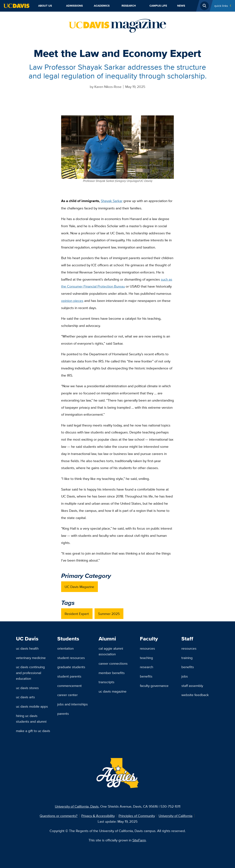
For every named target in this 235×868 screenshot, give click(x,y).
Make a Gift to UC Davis (33, 731)
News (181, 6)
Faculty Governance (154, 686)
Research (129, 6)
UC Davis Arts (25, 697)
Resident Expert (77, 614)
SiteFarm (139, 840)
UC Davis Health (27, 648)
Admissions (74, 6)
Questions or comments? (59, 816)
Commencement (69, 686)
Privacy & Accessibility (98, 816)
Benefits (146, 676)
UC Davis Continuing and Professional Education (30, 673)
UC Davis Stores (27, 688)
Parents (63, 713)
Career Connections (113, 663)
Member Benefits (112, 673)
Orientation (65, 648)
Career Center (67, 695)
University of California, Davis (77, 806)
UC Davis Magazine (79, 587)
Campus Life (158, 6)
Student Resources (71, 658)
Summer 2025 (109, 614)
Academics (102, 6)
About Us (45, 6)
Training (187, 658)
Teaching (146, 658)
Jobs (185, 676)
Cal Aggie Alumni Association (111, 651)
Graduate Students (71, 667)
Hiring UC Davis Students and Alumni (31, 719)
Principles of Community (137, 816)
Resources (147, 648)
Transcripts (106, 682)
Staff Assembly (192, 686)
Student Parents (69, 676)
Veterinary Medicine (31, 658)
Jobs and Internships (73, 704)
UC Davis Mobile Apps (32, 706)
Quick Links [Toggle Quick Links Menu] (221, 6)
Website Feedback (195, 695)
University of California (176, 816)
